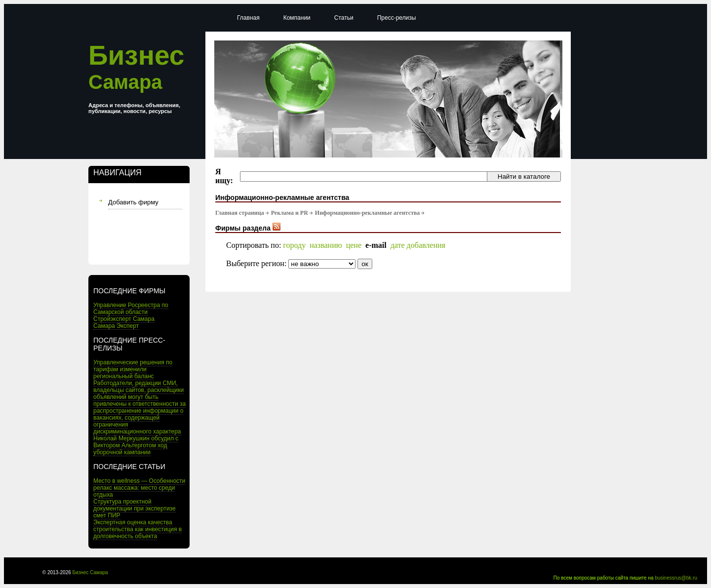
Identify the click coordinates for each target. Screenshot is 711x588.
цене (354, 245)
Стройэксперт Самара (124, 319)
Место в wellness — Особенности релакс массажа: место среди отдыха (139, 488)
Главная (248, 18)
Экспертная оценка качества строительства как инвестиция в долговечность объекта (138, 529)
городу (294, 245)
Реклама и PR (290, 213)
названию (326, 245)
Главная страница (240, 213)
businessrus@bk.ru (676, 578)
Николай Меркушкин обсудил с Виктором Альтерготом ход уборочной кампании (136, 445)
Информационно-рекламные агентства (368, 213)
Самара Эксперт (116, 326)
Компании (297, 18)
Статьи (344, 18)
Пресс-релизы (397, 18)
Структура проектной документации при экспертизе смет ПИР (135, 509)
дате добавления (418, 245)
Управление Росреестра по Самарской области (131, 309)
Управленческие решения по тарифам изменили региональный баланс (133, 369)
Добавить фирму (133, 202)
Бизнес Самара (90, 572)
